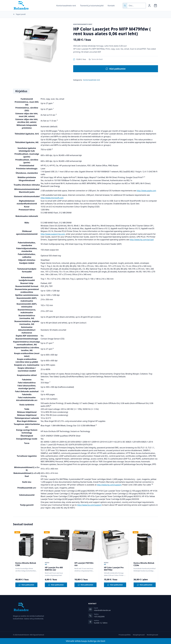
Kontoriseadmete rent (66, 6)
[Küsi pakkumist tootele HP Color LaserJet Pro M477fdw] (115, 585)
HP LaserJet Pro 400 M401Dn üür (54, 569)
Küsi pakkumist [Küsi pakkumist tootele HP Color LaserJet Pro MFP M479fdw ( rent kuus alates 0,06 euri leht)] (116, 69)
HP (46, 564)
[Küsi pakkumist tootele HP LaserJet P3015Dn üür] (85, 585)
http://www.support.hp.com (53, 234)
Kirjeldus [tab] (21, 91)
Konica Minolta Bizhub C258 (26, 564)
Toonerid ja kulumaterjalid (92, 6)
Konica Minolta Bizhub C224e (144, 564)
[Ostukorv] (155, 6)
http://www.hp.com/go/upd (142, 240)
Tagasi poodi (19, 14)
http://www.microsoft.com (52, 198)
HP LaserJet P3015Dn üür (84, 564)
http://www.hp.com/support (109, 485)
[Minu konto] (149, 6)
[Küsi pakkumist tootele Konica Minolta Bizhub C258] (26, 585)
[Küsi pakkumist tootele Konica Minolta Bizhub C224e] (145, 585)
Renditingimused (152, 635)
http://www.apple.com (146, 191)
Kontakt (111, 6)
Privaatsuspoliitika (125, 635)
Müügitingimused (139, 635)
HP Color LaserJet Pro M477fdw (114, 569)
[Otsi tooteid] (136, 6)
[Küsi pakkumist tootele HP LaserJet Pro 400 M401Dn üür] (56, 585)
